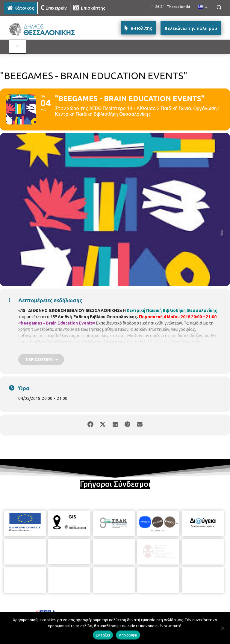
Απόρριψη (128, 635)
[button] (219, 7)
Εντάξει (103, 635)
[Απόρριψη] (223, 628)
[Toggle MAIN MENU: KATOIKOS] (17, 47)
